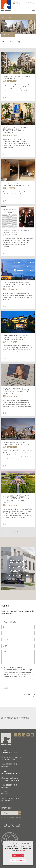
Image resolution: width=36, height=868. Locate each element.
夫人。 (6, 622)
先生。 (15, 622)
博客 (19, 42)
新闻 (3, 42)
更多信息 (23, 850)
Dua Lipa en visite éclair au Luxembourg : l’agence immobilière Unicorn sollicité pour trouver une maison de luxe (17, 391)
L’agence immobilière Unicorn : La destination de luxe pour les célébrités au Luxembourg (15, 337)
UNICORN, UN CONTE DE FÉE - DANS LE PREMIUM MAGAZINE (16, 231)
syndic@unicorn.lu (8, 801)
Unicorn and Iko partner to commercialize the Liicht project (16, 443)
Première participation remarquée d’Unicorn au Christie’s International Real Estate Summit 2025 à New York (16, 130)
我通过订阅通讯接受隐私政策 (12, 818)
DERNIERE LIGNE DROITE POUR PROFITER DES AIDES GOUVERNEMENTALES (17, 77)
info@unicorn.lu (7, 766)
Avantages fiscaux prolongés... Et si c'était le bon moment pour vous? (17, 185)
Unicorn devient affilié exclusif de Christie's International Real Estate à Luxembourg (17, 285)
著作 (11, 42)
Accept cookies (18, 855)
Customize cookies (18, 861)
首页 (3, 17)
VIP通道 (18, 3)
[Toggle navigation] (34, 10)
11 (25, 531)
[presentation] (18, 683)
